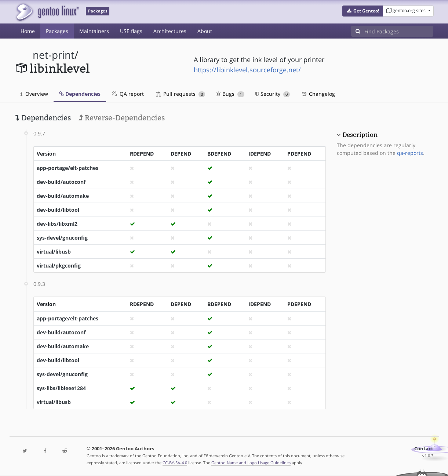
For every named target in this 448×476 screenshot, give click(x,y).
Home (28, 31)
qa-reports (410, 153)
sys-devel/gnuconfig (62, 238)
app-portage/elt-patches (68, 168)
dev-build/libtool (58, 210)
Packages (57, 31)
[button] (363, 11)
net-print (54, 55)
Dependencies (80, 94)
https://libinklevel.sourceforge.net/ (247, 70)
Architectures (170, 31)
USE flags (131, 31)
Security (273, 94)
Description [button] (360, 135)
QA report (128, 94)
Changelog (318, 94)
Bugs (230, 94)
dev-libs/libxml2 (57, 224)
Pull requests (181, 94)
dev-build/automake (63, 196)
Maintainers (94, 31)
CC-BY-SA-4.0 (175, 463)
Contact (424, 449)
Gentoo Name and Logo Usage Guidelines (251, 463)
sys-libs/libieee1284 (61, 388)
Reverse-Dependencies (122, 118)
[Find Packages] (399, 31)
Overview (34, 94)
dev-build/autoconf (61, 182)
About (205, 31)
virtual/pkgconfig (59, 266)
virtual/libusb (54, 252)
